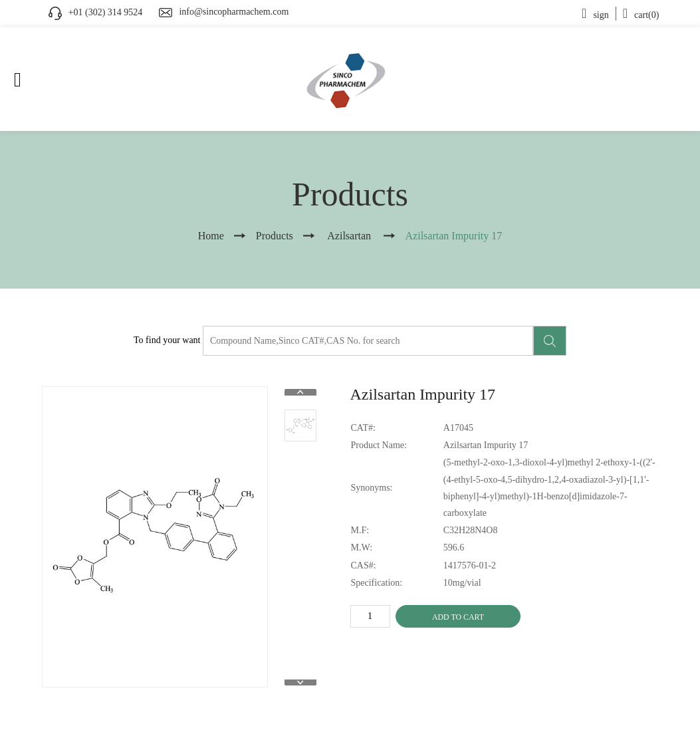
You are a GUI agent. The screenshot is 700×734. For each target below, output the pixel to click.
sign (595, 15)
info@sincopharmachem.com (234, 12)
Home (211, 236)
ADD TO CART (458, 617)
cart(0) (641, 15)
